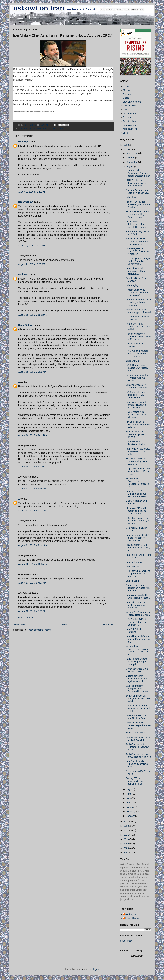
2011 (127, 835)
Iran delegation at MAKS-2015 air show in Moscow (137, 251)
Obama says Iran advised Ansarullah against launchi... (136, 679)
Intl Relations (130, 113)
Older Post (107, 624)
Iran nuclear (50, 129)
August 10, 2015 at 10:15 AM (33, 435)
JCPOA (60, 129)
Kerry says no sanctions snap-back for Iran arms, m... (138, 574)
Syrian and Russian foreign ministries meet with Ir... (138, 698)
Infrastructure (130, 125)
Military (127, 90)
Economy (128, 117)
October (131, 158)
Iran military (38, 129)
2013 (127, 826)
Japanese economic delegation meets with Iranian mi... (138, 588)
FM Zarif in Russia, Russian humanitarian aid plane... (138, 424)
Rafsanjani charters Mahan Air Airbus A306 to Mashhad (138, 336)
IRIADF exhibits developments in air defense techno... (137, 183)
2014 (127, 821)
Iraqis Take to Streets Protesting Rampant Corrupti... (137, 662)
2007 (127, 853)
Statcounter (126, 941)
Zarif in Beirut (133, 581)
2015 (127, 149)
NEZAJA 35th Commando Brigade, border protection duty (138, 173)
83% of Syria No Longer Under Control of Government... (138, 261)
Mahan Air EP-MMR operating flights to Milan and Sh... (136, 511)
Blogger (96, 969)
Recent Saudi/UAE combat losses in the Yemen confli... (137, 241)
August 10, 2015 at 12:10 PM (33, 467)
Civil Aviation (129, 106)
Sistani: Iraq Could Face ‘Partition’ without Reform (138, 378)
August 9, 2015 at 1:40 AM (31, 192)
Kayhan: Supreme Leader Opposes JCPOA (135, 434)
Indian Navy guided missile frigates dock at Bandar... (138, 204)
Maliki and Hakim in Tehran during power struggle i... (137, 461)
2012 (127, 830)
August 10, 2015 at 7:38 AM (32, 372)
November (132, 153)
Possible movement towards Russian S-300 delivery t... (137, 405)
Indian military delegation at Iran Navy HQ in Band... (136, 224)
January (131, 816)
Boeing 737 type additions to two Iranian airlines (135, 781)
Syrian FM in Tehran (136, 733)
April (129, 803)
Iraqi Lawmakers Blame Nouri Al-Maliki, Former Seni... (138, 471)
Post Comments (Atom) (39, 630)
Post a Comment (24, 618)
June (129, 794)
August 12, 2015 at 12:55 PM (33, 564)
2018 (127, 145)
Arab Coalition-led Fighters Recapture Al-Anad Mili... (138, 747)
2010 (127, 839)
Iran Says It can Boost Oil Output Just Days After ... (137, 764)
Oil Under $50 (133, 566)
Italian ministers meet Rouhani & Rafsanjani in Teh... (138, 708)
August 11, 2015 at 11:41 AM (33, 545)
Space (126, 98)
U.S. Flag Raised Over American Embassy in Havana (138, 521)
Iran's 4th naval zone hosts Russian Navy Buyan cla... (137, 605)
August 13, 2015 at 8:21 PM (32, 611)
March (130, 807)
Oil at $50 (131, 197)
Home (64, 624)
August (130, 166)
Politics (127, 110)
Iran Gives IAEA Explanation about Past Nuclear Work (136, 494)
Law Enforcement (132, 102)
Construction (129, 121)
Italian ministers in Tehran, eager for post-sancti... (138, 725)
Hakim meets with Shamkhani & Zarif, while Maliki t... (136, 415)
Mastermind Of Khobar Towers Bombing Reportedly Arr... (137, 214)
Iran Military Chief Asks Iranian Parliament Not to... (138, 639)
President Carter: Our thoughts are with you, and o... (138, 548)
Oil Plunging (132, 285)
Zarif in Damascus (135, 562)
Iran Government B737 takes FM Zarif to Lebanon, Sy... (137, 538)
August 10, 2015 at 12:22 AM (33, 315)
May (129, 798)
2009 (127, 844)
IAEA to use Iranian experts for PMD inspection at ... (136, 395)
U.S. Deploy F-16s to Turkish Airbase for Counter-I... (136, 622)
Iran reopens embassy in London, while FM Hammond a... (138, 302)
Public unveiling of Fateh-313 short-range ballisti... (138, 327)
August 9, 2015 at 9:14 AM (31, 246)
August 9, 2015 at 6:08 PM (32, 264)
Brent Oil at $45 (134, 361)
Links (126, 133)
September (132, 162)
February (131, 811)
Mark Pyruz (24, 142)
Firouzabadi (27, 129)
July (129, 789)
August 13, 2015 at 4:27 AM (32, 583)
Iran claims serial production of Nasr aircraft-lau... (136, 271)
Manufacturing (130, 129)
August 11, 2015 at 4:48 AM (32, 489)
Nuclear (127, 94)
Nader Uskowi (26, 202)
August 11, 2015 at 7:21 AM (32, 511)
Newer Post (20, 624)
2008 (127, 848)
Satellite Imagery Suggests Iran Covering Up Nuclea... (138, 689)
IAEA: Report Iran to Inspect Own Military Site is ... (137, 368)
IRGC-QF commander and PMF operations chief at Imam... (137, 354)
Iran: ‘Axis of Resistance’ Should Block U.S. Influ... (138, 451)
